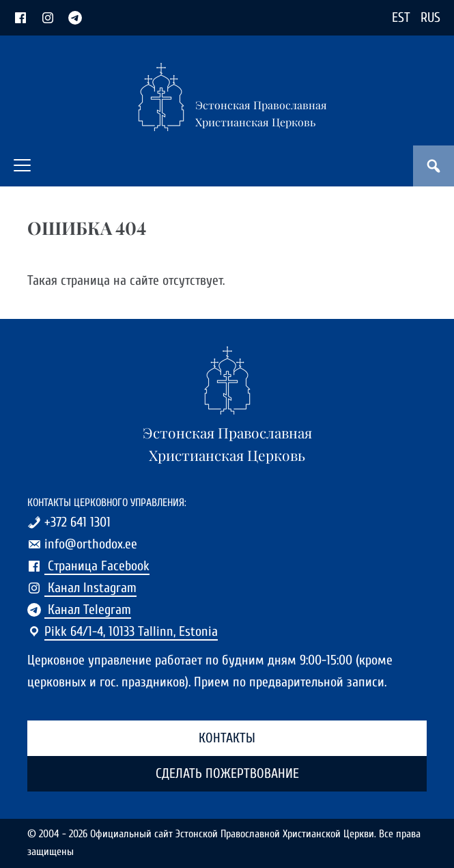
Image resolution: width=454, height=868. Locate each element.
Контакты (227, 738)
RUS (430, 17)
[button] (22, 165)
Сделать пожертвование (227, 773)
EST (401, 17)
